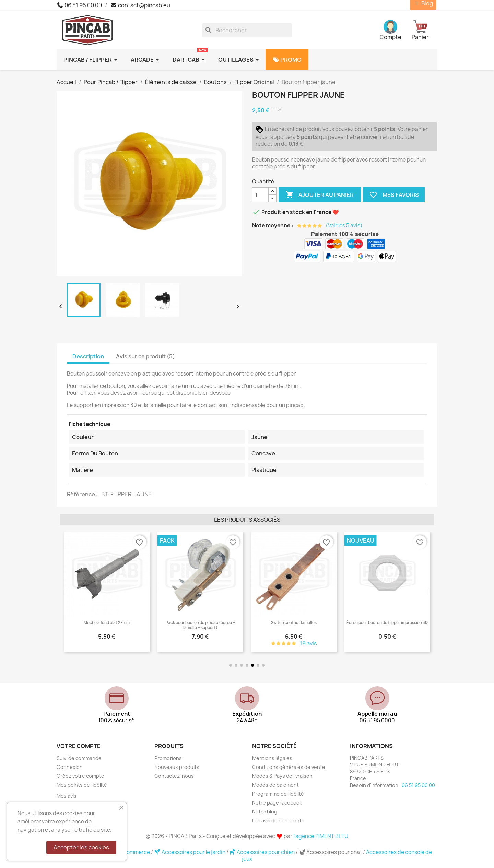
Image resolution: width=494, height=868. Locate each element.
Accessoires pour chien (263, 852)
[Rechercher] (247, 30)
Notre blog (265, 812)
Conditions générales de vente (289, 767)
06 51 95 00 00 (79, 5)
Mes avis (67, 796)
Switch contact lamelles (339, 623)
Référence (81, 494)
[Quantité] (260, 195)
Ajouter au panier (320, 195)
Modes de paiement (275, 785)
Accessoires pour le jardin (190, 852)
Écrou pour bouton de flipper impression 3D (433, 623)
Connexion (70, 767)
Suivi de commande (79, 758)
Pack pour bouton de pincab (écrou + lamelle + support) (246, 625)
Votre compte (79, 746)
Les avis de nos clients (278, 821)
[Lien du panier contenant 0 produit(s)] (425, 30)
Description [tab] (88, 356)
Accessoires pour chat (331, 852)
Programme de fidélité (278, 794)
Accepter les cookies (81, 847)
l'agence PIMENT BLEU (321, 836)
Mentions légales (272, 758)
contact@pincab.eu (140, 5)
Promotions (168, 758)
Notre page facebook (277, 803)
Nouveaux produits (177, 767)
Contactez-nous (174, 776)
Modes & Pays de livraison (282, 776)
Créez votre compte (80, 776)
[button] (65, 592)
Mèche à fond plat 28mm (152, 623)
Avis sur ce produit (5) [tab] (145, 356)
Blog (423, 4)
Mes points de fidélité (82, 785)
